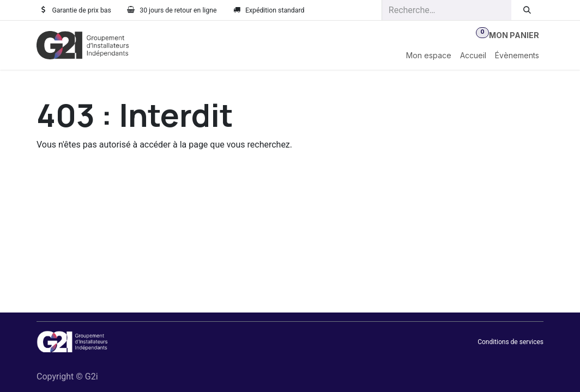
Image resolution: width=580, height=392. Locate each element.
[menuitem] (429, 55)
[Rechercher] (527, 10)
